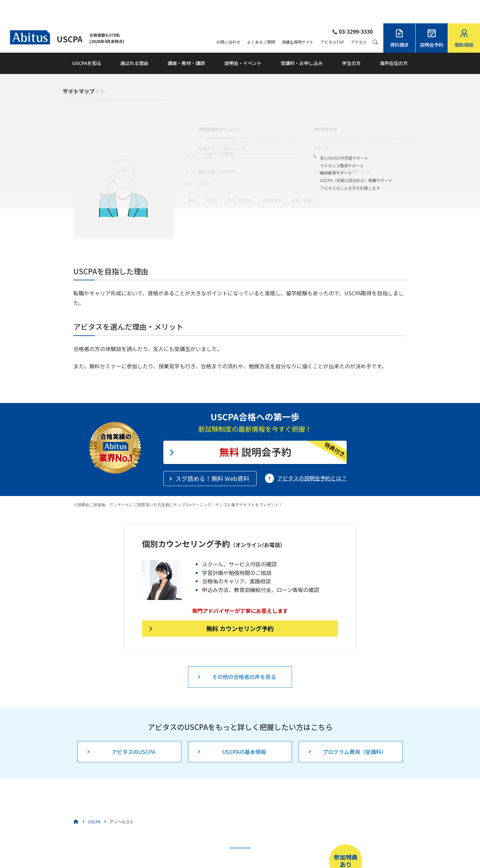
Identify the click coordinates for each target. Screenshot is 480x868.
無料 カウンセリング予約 (240, 605)
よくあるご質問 (261, 19)
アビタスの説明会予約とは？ (312, 455)
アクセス (359, 19)
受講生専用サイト (298, 19)
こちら (211, 847)
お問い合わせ (228, 19)
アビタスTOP (332, 19)
